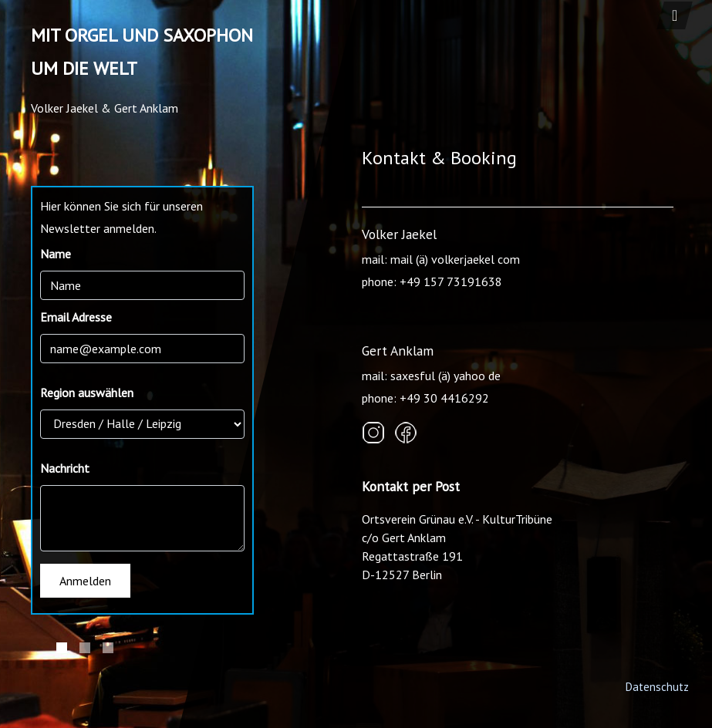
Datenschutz (657, 687)
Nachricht (65, 468)
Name (56, 254)
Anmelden (85, 581)
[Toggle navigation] (675, 15)
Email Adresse (76, 317)
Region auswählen (87, 393)
